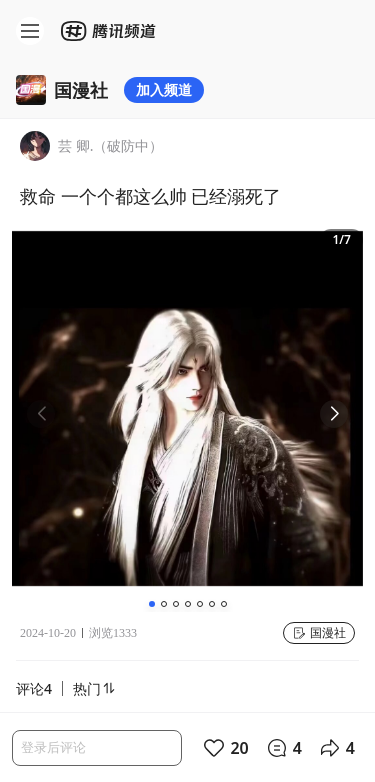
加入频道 (164, 89)
